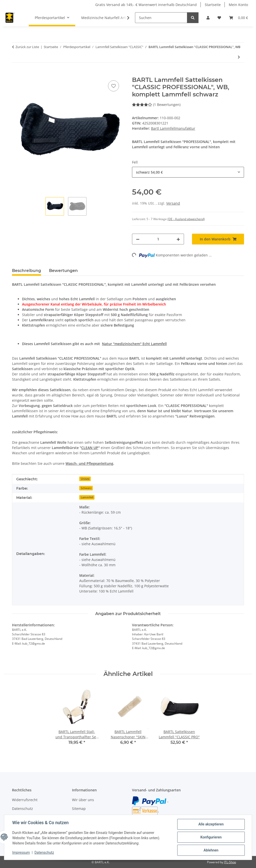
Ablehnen (211, 850)
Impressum (21, 852)
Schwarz (86, 488)
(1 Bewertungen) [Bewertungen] (156, 105)
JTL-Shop (230, 862)
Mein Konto (238, 5)
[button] (208, 18)
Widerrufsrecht (25, 800)
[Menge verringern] (138, 239)
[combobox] (188, 172)
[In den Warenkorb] (16, 74)
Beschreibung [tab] (26, 271)
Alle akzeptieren (211, 824)
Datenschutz (44, 852)
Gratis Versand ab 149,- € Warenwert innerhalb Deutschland (146, 5)
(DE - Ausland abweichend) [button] (186, 219)
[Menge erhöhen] (178, 239)
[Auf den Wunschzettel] (113, 86)
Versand (173, 203)
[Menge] (158, 239)
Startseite (213, 5)
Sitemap (79, 809)
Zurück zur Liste (27, 47)
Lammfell (87, 497)
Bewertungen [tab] (63, 271)
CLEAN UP (90, 448)
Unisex (85, 479)
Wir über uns (83, 800)
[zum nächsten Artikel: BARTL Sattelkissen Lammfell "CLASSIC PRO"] (239, 57)
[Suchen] (161, 18)
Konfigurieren (211, 837)
